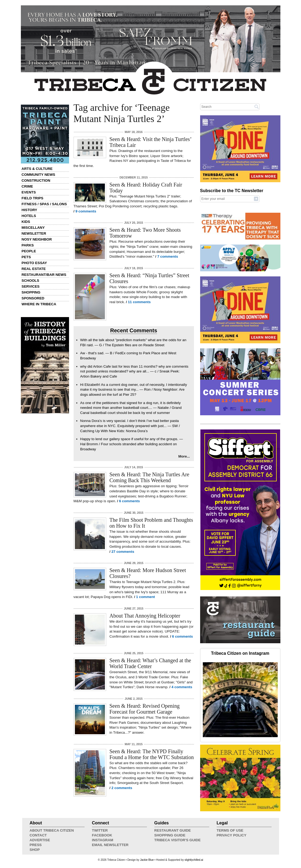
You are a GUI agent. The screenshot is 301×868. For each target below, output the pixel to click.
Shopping (31, 292)
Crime (27, 186)
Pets (26, 257)
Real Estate (34, 269)
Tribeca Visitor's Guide (178, 840)
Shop (35, 850)
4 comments (182, 687)
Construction (36, 180)
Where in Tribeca (39, 304)
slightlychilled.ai (194, 860)
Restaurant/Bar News (44, 275)
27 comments (123, 552)
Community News (39, 175)
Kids (26, 222)
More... (184, 456)
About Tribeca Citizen (52, 830)
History (30, 210)
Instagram (103, 840)
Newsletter (34, 233)
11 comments (139, 302)
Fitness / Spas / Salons (44, 204)
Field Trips (33, 198)
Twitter (100, 830)
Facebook (102, 835)
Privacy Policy (232, 835)
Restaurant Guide (173, 830)
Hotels (29, 216)
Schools (31, 281)
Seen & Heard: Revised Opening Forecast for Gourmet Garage (144, 709)
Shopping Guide (170, 835)
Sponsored (33, 298)
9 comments (86, 211)
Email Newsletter (110, 845)
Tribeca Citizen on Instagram (240, 653)
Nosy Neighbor (37, 239)
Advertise (40, 840)
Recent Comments (134, 330)
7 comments (168, 256)
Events (29, 192)
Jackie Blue (147, 860)
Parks (28, 245)
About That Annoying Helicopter (145, 616)
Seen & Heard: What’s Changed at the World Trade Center (150, 663)
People (29, 251)
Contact (38, 835)
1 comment (146, 597)
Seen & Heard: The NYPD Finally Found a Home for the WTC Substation (152, 754)
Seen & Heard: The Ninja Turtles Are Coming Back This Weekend (149, 477)
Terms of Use (230, 830)
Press (36, 845)
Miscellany (33, 228)
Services (31, 286)
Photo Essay (34, 263)
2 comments (122, 788)
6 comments (129, 501)
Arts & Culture (37, 169)
